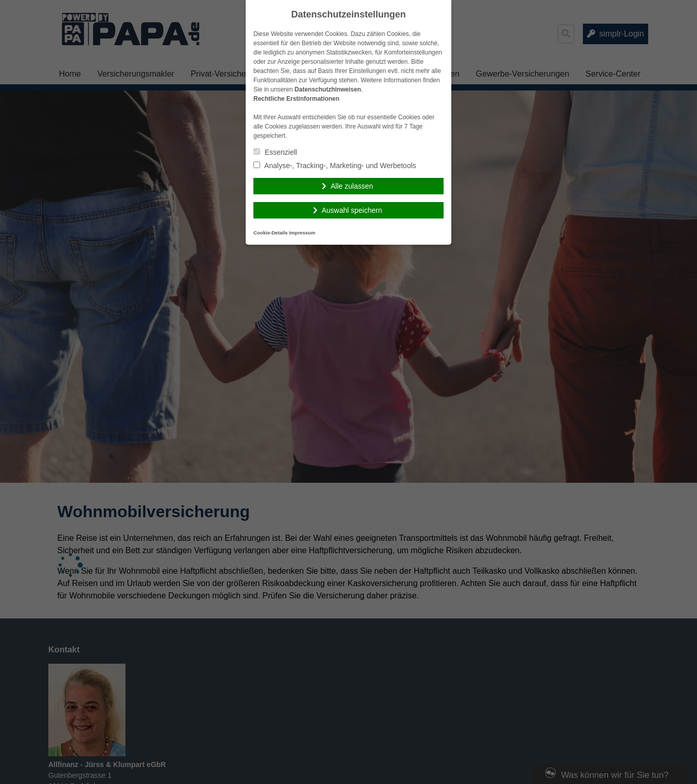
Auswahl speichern (352, 210)
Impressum (302, 233)
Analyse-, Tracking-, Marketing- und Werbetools (335, 166)
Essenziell (275, 152)
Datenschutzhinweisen (328, 89)
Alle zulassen (352, 186)
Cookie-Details (271, 233)
